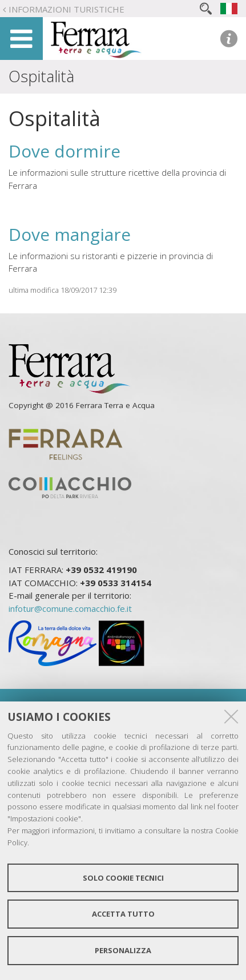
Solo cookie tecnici (123, 878)
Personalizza (123, 950)
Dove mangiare (70, 234)
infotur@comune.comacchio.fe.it (70, 608)
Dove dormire (64, 151)
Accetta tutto (123, 914)
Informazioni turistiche (66, 9)
